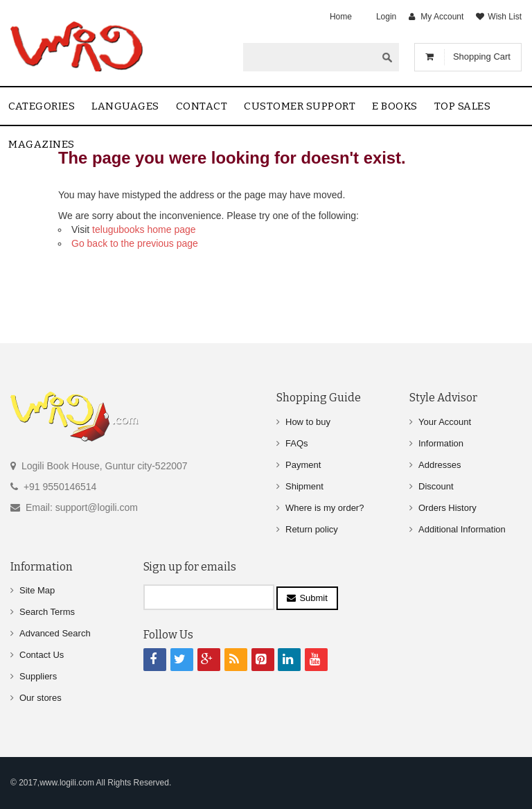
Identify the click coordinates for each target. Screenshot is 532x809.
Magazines (42, 144)
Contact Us (42, 655)
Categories (42, 106)
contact (202, 106)
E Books (395, 106)
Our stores (41, 698)
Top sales (463, 106)
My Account (442, 17)
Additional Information (462, 529)
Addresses (440, 465)
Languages (125, 106)
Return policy (312, 529)
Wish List (505, 17)
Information (441, 443)
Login (386, 17)
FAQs (297, 443)
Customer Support (300, 106)
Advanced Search (55, 633)
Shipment (304, 486)
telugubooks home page (144, 229)
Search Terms (47, 612)
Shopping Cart (482, 56)
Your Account (445, 422)
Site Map (37, 590)
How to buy (308, 422)
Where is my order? (325, 508)
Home (341, 17)
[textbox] (310, 57)
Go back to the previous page (135, 243)
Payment (303, 465)
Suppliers (38, 676)
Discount (436, 486)
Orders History (447, 508)
